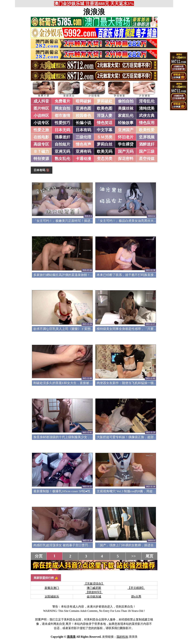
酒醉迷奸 (147, 144)
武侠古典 (147, 116)
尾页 (149, 556)
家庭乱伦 (126, 116)
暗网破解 (83, 101)
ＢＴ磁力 (41, 151)
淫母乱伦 (147, 101)
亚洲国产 (126, 130)
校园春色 (83, 116)
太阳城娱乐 (52, 596)
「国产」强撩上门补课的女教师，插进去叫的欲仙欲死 (135, 545)
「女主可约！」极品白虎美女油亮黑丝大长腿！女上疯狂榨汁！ (141, 221)
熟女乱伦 (62, 159)
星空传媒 (147, 159)
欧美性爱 (147, 130)
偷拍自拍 (126, 101)
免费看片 (62, 101)
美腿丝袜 (126, 108)
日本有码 (83, 130)
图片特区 (41, 108)
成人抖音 (41, 101)
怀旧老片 (126, 137)
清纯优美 (147, 108)
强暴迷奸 (62, 137)
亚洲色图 (83, 108)
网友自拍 (62, 108)
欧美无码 (105, 151)
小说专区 (41, 123)
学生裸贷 (126, 144)
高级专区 (41, 144)
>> (134, 556)
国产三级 (147, 151)
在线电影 (41, 137)
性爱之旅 (41, 130)
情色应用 (147, 123)
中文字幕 (105, 130)
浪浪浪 (94, 12)
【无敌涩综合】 (94, 584)
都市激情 (62, 116)
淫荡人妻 (105, 116)
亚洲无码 (62, 151)
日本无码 (62, 130)
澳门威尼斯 (94, 588)
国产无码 (126, 151)
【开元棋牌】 (136, 588)
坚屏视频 (147, 137)
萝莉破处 (105, 101)
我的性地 (122, 637)
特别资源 (41, 159)
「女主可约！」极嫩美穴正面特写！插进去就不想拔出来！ (75, 221)
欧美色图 (105, 108)
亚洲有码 (83, 151)
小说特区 (41, 116)
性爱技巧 (62, 123)
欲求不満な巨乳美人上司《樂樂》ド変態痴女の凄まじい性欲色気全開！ (84, 329)
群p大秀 (136, 596)
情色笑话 (105, 123)
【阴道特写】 (94, 592)
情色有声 (83, 144)
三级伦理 (83, 137)
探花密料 (126, 159)
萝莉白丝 (105, 144)
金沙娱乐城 (94, 596)
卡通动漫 (83, 159)
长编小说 (83, 123)
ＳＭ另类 (105, 137)
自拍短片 (62, 144)
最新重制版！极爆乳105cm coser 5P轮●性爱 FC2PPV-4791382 (75, 491)
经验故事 (126, 123)
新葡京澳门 (52, 588)
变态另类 (105, 159)
